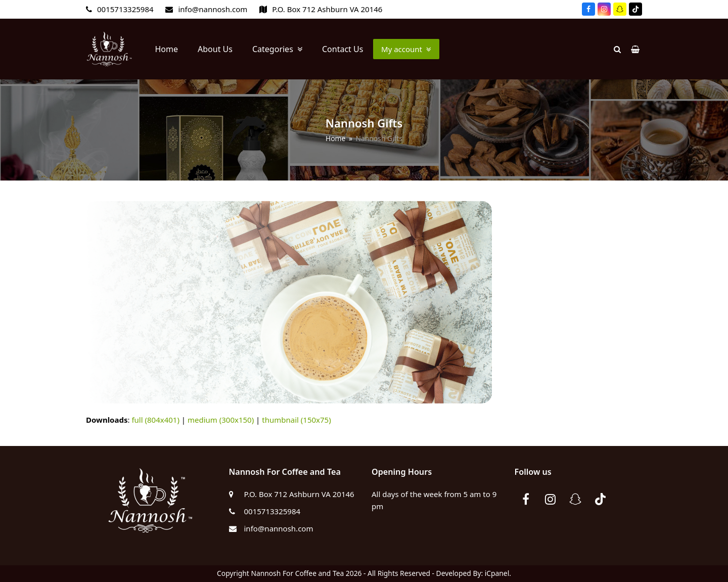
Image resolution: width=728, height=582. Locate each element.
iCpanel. (498, 573)
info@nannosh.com (213, 9)
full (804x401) (155, 420)
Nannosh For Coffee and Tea (297, 573)
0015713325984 (125, 9)
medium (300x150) (221, 420)
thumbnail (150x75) (296, 420)
